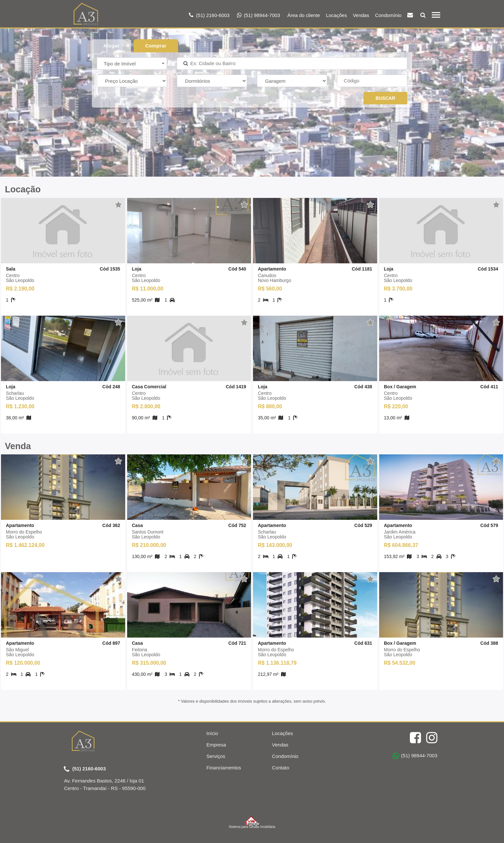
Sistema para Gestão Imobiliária (252, 822)
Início (212, 733)
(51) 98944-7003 (415, 756)
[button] (134, 63)
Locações (336, 15)
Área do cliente (304, 15)
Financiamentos (224, 768)
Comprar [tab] (156, 46)
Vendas (361, 15)
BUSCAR (385, 98)
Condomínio (388, 15)
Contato (281, 768)
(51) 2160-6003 (85, 769)
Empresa (216, 745)
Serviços (216, 756)
